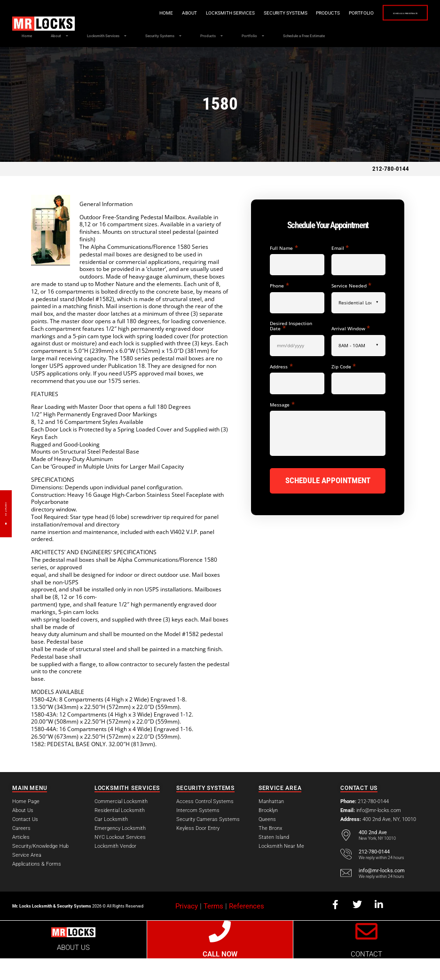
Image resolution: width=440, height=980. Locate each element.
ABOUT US (73, 969)
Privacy (187, 928)
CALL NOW (220, 976)
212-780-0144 (391, 190)
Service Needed (351, 307)
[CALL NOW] (220, 953)
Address (281, 388)
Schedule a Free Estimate (386, 13)
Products (289, 13)
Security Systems (247, 13)
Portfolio (322, 13)
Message (282, 426)
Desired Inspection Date (291, 348)
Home (127, 13)
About (150, 13)
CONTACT (366, 976)
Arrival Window (351, 350)
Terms (213, 928)
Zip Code (344, 388)
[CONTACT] (367, 953)
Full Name (284, 269)
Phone (279, 307)
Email (340, 269)
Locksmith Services (191, 13)
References (247, 928)
